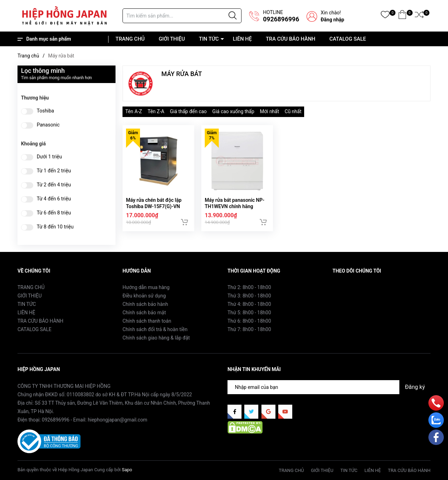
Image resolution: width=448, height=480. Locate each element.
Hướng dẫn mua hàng (146, 287)
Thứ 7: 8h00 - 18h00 (249, 329)
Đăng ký (415, 387)
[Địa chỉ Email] (329, 387)
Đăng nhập (332, 20)
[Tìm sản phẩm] (182, 16)
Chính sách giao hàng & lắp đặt (156, 338)
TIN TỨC (209, 39)
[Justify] (233, 16)
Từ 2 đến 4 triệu (54, 185)
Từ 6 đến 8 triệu (54, 213)
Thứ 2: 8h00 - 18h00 (249, 287)
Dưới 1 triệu (49, 157)
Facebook (343, 287)
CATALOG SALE (348, 39)
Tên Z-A (156, 111)
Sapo (127, 470)
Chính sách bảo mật (144, 313)
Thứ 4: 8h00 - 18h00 (249, 304)
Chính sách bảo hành (145, 304)
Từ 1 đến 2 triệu (54, 171)
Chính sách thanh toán (147, 321)
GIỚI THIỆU (172, 39)
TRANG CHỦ (130, 39)
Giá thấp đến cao (188, 111)
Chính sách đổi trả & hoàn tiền (155, 329)
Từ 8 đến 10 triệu (55, 227)
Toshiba (45, 111)
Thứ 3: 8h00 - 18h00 (249, 296)
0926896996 (281, 19)
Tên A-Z (134, 111)
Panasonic (48, 125)
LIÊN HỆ (242, 39)
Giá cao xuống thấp (233, 111)
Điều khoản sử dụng (144, 296)
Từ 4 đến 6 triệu (54, 199)
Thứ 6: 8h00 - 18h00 (249, 321)
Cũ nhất (293, 111)
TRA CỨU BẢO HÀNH (290, 39)
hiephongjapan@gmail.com (118, 420)
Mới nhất (270, 111)
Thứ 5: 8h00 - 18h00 (249, 313)
